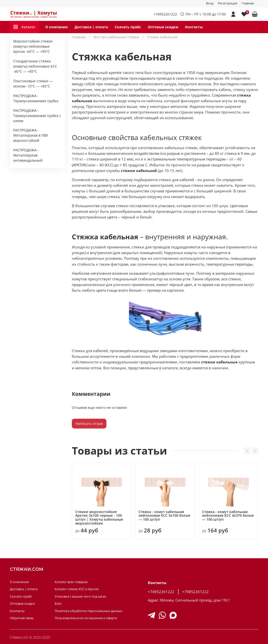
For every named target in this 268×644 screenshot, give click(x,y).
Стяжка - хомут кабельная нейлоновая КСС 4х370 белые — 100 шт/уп (228, 515)
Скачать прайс (128, 27)
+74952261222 (165, 14)
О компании (57, 27)
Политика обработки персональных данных (89, 611)
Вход (210, 3)
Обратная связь (22, 618)
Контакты (194, 27)
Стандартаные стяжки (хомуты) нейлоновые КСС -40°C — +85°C (35, 66)
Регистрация (227, 3)
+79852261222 (195, 592)
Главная (248, 3)
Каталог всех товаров (71, 582)
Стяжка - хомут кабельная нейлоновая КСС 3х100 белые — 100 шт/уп (165, 515)
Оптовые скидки (163, 27)
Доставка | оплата (91, 27)
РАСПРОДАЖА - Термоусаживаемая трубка (36, 98)
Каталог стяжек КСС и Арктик (77, 589)
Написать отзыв (89, 423)
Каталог (24, 27)
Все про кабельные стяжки (116, 37)
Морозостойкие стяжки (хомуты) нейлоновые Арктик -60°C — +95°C (33, 46)
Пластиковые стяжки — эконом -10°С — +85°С (33, 84)
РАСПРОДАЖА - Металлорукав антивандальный (28, 155)
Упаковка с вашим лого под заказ (80, 596)
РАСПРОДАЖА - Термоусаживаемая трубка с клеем (37, 116)
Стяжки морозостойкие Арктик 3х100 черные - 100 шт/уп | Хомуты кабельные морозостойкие (99, 517)
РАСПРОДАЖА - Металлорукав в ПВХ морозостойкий (31, 135)
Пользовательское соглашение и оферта (86, 618)
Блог (58, 604)
